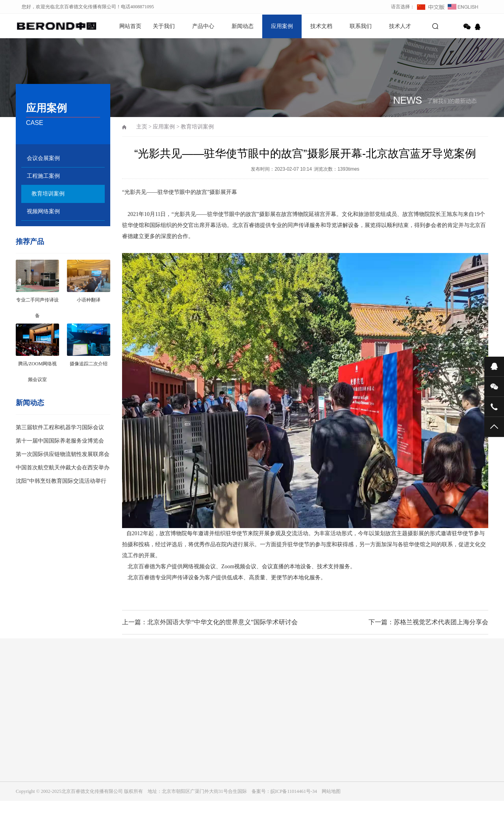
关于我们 (164, 26)
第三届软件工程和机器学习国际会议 (60, 427)
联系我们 (361, 26)
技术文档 (321, 26)
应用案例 (282, 26)
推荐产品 (30, 242)
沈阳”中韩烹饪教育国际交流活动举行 (61, 481)
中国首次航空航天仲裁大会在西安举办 (63, 468)
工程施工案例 (43, 176)
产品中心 (203, 26)
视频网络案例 (43, 211)
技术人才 (400, 26)
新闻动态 (243, 26)
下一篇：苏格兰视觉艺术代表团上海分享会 (428, 622)
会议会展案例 (43, 158)
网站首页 (130, 26)
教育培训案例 (48, 194)
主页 (142, 127)
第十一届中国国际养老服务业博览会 (60, 441)
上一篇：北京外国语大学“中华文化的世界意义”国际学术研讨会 (210, 622)
